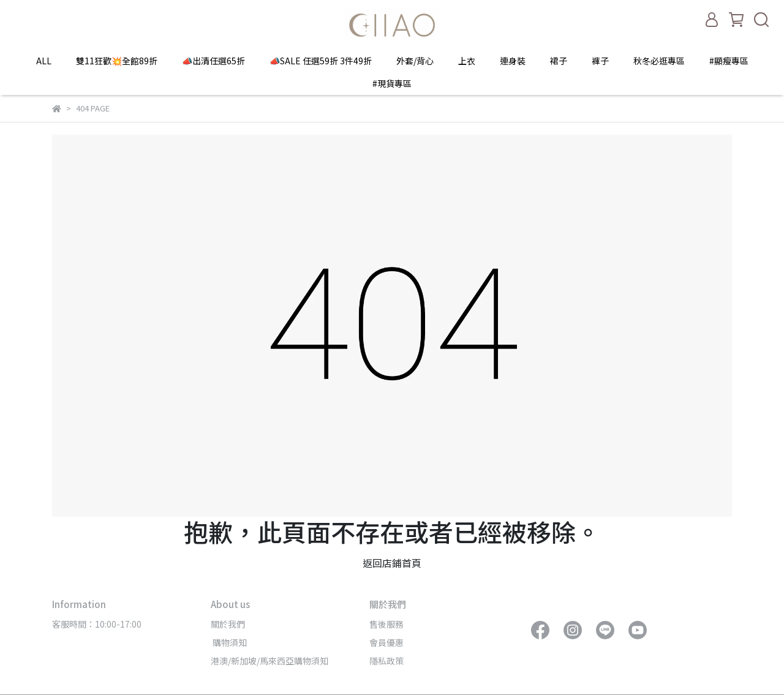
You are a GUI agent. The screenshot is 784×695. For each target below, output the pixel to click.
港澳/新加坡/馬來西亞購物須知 (269, 661)
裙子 (559, 61)
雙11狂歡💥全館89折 (117, 61)
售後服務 (386, 624)
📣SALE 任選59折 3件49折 (321, 61)
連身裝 (513, 61)
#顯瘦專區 (729, 61)
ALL (44, 61)
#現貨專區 (392, 83)
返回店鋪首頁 (392, 563)
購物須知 (229, 642)
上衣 (467, 61)
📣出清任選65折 (213, 61)
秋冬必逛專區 (659, 61)
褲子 (600, 61)
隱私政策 (386, 661)
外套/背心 (415, 61)
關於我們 (228, 624)
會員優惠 (386, 642)
